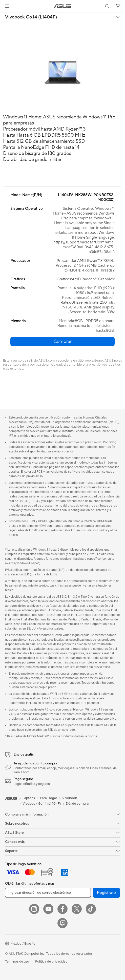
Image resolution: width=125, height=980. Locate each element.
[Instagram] (34, 909)
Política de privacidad (51, 962)
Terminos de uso (17, 962)
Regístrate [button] (106, 893)
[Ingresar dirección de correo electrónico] (48, 893)
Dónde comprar (78, 804)
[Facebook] (62, 909)
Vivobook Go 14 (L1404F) (31, 17)
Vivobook (70, 798)
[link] (63, 6)
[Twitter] (77, 909)
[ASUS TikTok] (91, 909)
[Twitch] (62, 923)
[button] (7, 6)
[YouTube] (48, 909)
